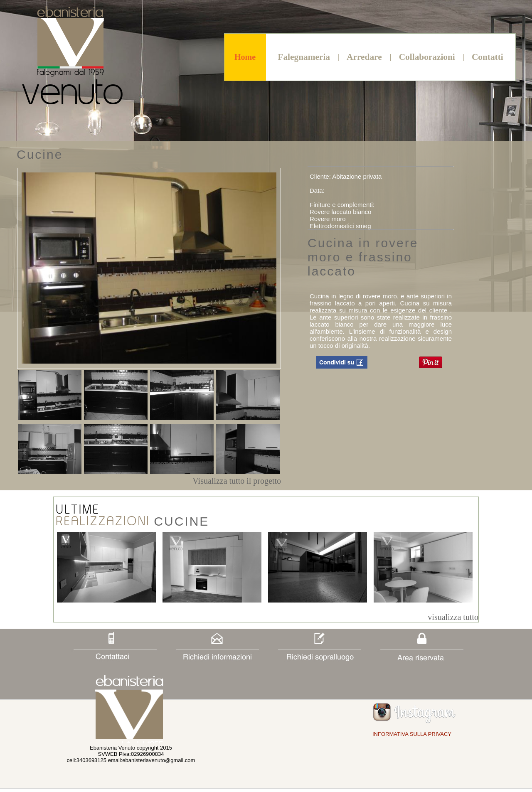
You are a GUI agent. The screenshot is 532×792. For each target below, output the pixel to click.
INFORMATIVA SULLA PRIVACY (412, 734)
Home (245, 57)
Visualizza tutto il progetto (237, 481)
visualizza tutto (453, 617)
